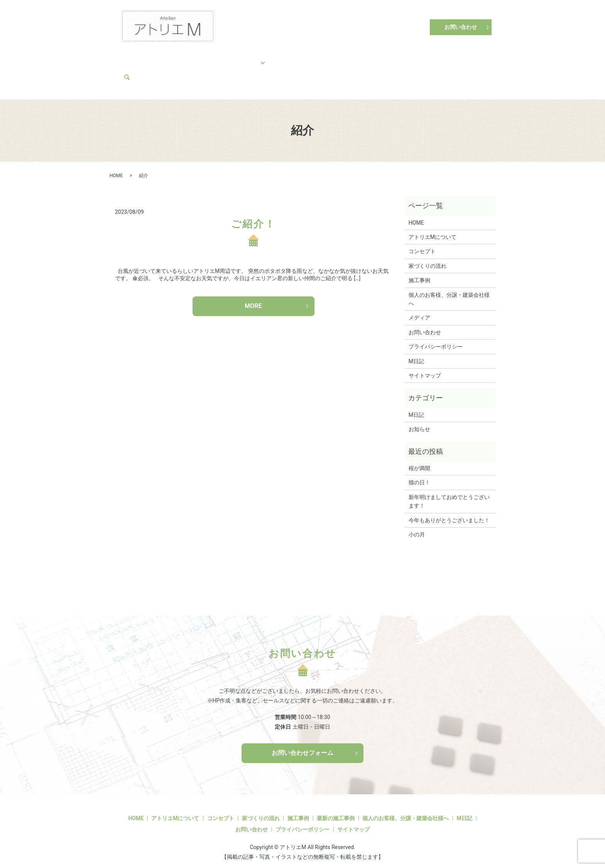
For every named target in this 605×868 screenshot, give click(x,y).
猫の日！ (419, 476)
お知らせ (419, 423)
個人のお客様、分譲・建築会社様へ (319, 58)
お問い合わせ (461, 27)
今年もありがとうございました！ (449, 513)
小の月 (417, 528)
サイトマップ (425, 369)
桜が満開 (419, 461)
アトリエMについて (398, 58)
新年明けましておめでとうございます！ (449, 494)
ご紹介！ (253, 217)
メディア (138, 70)
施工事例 (253, 58)
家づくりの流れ (211, 58)
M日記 (441, 58)
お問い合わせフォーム (302, 746)
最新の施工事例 (336, 811)
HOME (135, 58)
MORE (253, 299)
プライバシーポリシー (436, 340)
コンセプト (167, 58)
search (163, 70)
